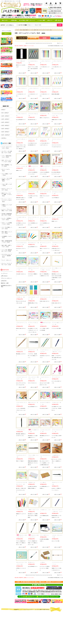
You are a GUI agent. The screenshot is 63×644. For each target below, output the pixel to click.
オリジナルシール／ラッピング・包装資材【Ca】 (7, 256)
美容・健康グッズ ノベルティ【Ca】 (7, 232)
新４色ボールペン (31, 562)
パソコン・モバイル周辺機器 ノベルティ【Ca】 (7, 180)
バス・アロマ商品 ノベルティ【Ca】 (7, 228)
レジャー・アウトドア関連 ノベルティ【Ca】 (7, 210)
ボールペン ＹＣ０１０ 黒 (57, 217)
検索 (60, 25)
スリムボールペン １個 (45, 114)
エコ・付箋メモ (43, 482)
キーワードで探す (23, 25)
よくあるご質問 (41, 20)
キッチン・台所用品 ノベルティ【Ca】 (7, 219)
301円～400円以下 (5, 129)
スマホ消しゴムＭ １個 (56, 403)
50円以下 (3, 110)
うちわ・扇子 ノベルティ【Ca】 (7, 185)
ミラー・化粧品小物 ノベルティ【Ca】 (7, 156)
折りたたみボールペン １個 (34, 243)
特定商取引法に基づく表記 (6, 286)
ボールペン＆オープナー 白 (45, 192)
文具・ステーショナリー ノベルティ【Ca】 (7, 161)
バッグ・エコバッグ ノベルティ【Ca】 (7, 147)
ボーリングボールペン (56, 377)
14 (48, 43)
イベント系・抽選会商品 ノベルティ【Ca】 (7, 251)
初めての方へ (5, 20)
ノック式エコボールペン (21, 430)
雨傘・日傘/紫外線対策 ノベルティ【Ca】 (7, 242)
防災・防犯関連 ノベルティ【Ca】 (7, 165)
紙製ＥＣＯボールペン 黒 (33, 403)
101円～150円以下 (5, 116)
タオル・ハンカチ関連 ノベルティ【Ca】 (7, 223)
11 (42, 43)
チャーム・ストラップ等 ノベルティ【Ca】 (7, 264)
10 (40, 43)
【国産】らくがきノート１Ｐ (34, 510)
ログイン (7, 34)
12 (44, 43)
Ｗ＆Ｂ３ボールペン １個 (33, 350)
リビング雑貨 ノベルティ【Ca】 (7, 174)
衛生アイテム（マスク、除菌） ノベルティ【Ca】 (7, 194)
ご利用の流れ (14, 20)
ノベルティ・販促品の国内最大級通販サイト (27, 610)
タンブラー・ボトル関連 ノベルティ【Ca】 (7, 152)
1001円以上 (4, 138)
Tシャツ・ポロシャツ (7, 260)
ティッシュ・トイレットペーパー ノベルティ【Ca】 (7, 200)
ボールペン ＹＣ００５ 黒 (22, 166)
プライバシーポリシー (6, 278)
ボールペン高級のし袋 (20, 61)
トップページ (4, 273)
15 (51, 43)
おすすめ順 (33, 38)
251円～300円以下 (5, 125)
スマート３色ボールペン (45, 535)
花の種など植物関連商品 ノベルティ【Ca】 (7, 214)
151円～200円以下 (5, 119)
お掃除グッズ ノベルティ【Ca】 (7, 205)
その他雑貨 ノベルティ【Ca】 (7, 237)
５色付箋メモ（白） (32, 482)
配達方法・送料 (5, 283)
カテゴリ (3, 25)
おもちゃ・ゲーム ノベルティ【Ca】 (7, 189)
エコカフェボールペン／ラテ (45, 297)
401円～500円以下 (5, 132)
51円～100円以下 (5, 113)
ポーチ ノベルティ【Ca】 (6, 170)
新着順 (56, 38)
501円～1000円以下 (6, 135)
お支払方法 (4, 281)
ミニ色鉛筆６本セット (56, 455)
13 (46, 43)
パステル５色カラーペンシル (22, 510)
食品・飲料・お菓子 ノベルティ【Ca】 (7, 246)
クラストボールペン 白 (21, 350)
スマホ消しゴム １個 (20, 297)
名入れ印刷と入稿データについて (27, 20)
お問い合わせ (58, 20)
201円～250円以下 (5, 122)
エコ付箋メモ (43, 562)
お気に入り (50, 20)
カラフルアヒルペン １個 (33, 192)
